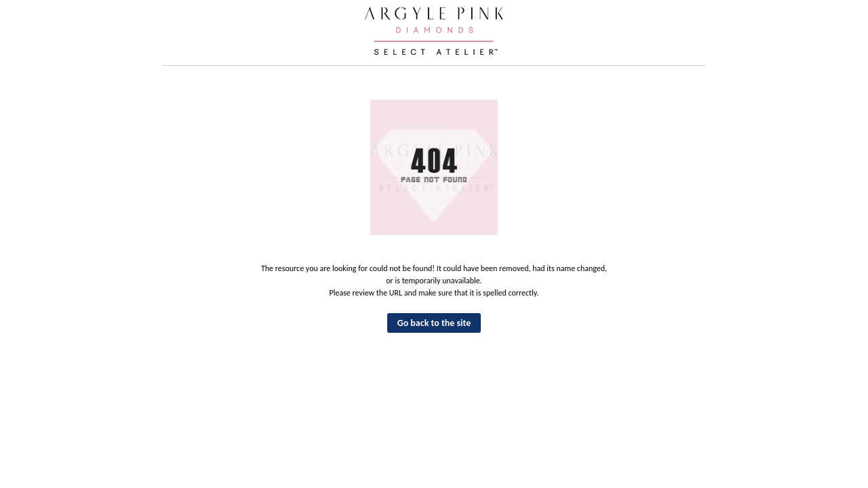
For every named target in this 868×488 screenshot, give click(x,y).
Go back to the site (434, 323)
